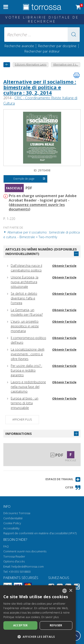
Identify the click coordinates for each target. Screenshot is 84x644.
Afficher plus (22, 420)
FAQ (6, 546)
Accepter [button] (20, 625)
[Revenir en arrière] (7, 65)
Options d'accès (14, 561)
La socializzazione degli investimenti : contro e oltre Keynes (28, 354)
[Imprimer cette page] (77, 75)
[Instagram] (77, 587)
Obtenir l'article (64, 266)
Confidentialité (13, 518)
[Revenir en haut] (76, 636)
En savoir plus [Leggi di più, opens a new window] (50, 617)
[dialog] (38, 615)
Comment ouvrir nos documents (25, 551)
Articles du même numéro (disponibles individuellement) (41, 251)
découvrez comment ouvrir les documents (37, 207)
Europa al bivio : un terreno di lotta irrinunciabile (25, 403)
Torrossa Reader (14, 557)
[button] (74, 35)
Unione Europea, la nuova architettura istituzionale (25, 282)
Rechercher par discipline (57, 46)
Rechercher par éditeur (42, 51)
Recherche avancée (20, 46)
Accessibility (11, 528)
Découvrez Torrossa (17, 513)
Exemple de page (29, 179)
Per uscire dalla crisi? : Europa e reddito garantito (26, 370)
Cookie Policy (12, 523)
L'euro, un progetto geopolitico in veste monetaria (25, 326)
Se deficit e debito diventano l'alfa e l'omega (24, 298)
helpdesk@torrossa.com (28, 567)
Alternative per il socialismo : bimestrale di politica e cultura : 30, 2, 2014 (40, 87)
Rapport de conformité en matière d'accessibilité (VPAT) (40, 533)
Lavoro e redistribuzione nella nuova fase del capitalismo (28, 387)
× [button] (71, 591)
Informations (19, 434)
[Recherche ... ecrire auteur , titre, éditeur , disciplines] (42, 35)
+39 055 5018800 (20, 572)
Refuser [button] (56, 625)
